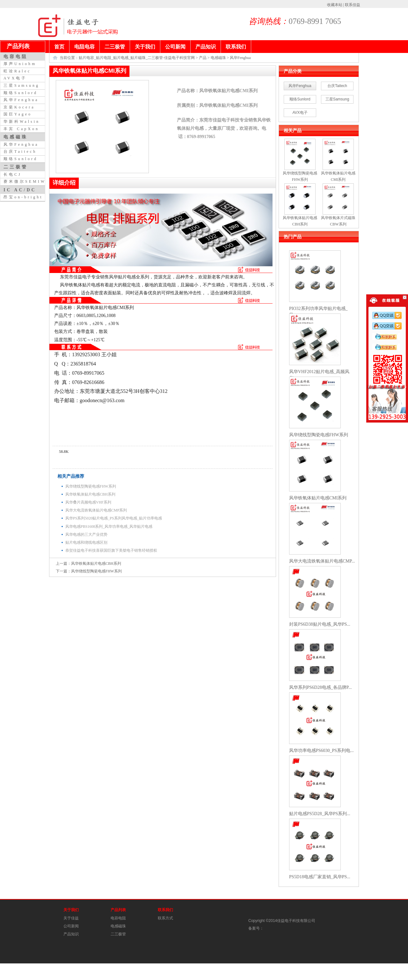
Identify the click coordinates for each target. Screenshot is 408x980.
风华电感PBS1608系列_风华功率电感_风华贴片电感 (109, 527)
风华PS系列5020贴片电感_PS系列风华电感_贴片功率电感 (114, 518)
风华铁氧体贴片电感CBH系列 (90, 494)
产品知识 (71, 934)
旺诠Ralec (17, 71)
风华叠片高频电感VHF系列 (88, 502)
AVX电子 (300, 113)
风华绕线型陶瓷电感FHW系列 (91, 486)
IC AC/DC (20, 190)
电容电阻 (118, 918)
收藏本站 (335, 5)
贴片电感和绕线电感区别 (86, 542)
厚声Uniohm (20, 64)
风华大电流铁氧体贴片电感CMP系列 (96, 510)
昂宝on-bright (23, 197)
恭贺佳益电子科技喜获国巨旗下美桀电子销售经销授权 (111, 550)
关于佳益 (71, 918)
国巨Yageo (18, 114)
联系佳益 (353, 5)
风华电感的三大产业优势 (86, 534)
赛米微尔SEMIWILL (30, 181)
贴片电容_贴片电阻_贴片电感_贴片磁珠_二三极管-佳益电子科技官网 (137, 58)
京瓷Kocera (19, 107)
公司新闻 (71, 926)
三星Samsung (337, 99)
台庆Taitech (337, 86)
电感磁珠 (218, 58)
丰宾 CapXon (21, 129)
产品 (203, 58)
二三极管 (118, 934)
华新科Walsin (22, 122)
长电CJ (13, 174)
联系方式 (165, 918)
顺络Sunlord (300, 99)
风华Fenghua (240, 58)
